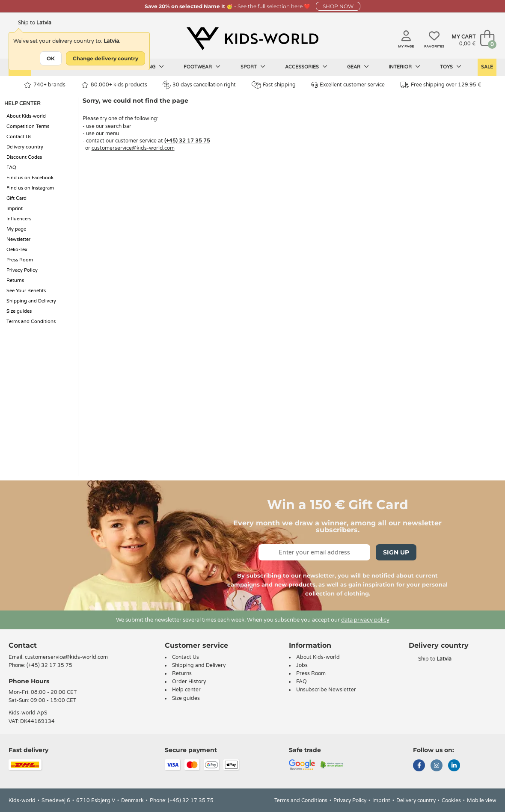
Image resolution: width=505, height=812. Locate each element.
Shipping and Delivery (31, 301)
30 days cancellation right (199, 85)
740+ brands (45, 85)
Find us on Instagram (30, 188)
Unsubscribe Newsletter (326, 690)
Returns (15, 280)
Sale (487, 67)
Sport (253, 67)
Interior (404, 67)
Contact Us (19, 137)
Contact (23, 645)
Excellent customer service (348, 85)
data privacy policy (365, 620)
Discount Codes (24, 157)
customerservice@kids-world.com (133, 148)
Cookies (451, 800)
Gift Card (16, 198)
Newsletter (18, 239)
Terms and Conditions (31, 322)
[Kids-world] (253, 39)
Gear (358, 67)
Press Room (20, 260)
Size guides (19, 311)
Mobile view (482, 800)
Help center (186, 690)
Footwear (202, 67)
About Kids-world (26, 116)
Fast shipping (274, 85)
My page (16, 229)
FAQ (11, 167)
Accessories (306, 67)
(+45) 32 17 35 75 (187, 141)
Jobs (302, 665)
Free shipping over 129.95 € (441, 85)
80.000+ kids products (114, 85)
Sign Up (396, 552)
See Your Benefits (26, 291)
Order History (189, 682)
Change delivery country (105, 58)
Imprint (15, 209)
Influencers (19, 219)
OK (51, 58)
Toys (451, 67)
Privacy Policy (22, 270)
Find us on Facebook (30, 178)
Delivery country (25, 147)
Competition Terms (28, 126)
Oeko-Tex (17, 250)
